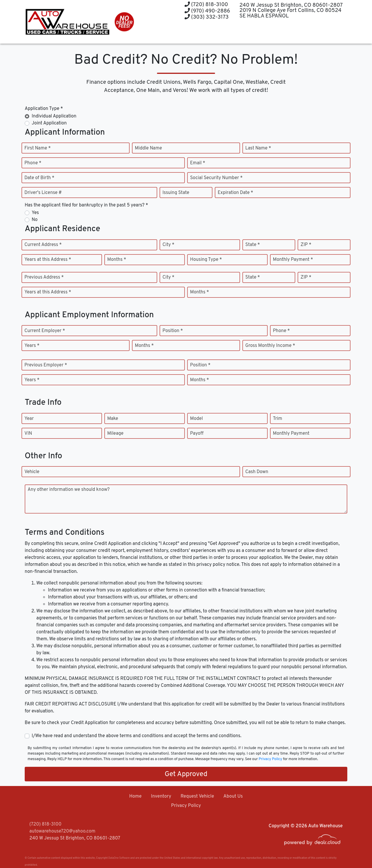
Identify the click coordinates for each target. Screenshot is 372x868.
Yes (35, 213)
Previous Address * (44, 277)
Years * (32, 346)
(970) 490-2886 (207, 11)
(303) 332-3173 (207, 17)
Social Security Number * (216, 178)
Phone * (33, 163)
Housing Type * (206, 260)
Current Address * (43, 245)
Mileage (115, 434)
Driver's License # (43, 193)
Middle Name (148, 148)
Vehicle (32, 472)
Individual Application (54, 116)
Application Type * (44, 109)
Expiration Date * (235, 193)
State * (253, 245)
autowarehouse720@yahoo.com (62, 831)
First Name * (37, 148)
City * (168, 245)
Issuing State (176, 193)
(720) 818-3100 (206, 5)
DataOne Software (119, 858)
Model (196, 419)
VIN (28, 434)
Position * (173, 331)
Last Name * (258, 148)
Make (113, 419)
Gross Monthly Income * (270, 346)
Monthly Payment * (293, 260)
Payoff (197, 434)
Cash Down (257, 472)
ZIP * (306, 245)
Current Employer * (45, 331)
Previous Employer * (46, 365)
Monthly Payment (291, 434)
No (35, 220)
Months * (117, 260)
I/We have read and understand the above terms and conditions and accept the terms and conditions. (137, 736)
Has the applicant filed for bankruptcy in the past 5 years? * (86, 205)
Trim (278, 419)
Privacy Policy (270, 759)
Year (29, 419)
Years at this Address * (48, 260)
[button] (198, 33)
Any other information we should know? (69, 490)
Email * (198, 163)
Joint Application (49, 123)
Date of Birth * (39, 178)
